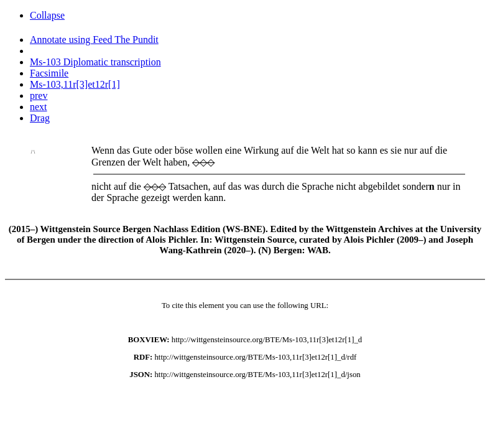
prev (39, 96)
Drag (40, 118)
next (39, 107)
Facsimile (49, 73)
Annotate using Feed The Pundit (94, 40)
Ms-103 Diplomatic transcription (95, 62)
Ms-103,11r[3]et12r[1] (75, 84)
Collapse (47, 15)
